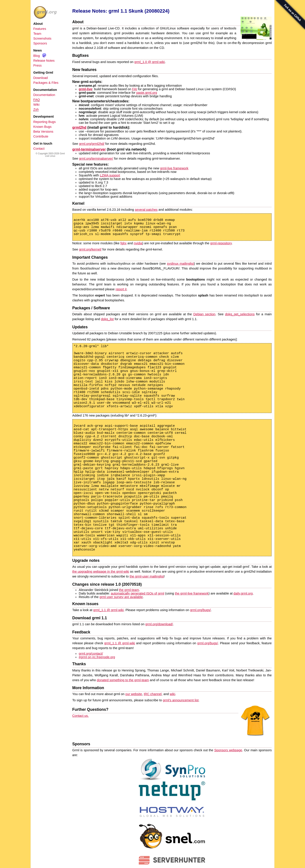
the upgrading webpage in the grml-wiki (101, 572)
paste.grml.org (147, 93)
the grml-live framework (192, 593)
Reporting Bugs (45, 122)
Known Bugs (42, 127)
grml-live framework (174, 168)
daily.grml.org (243, 593)
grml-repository (221, 243)
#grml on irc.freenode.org (97, 657)
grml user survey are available (121, 597)
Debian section (204, 314)
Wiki (37, 105)
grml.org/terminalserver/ (96, 159)
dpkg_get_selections (240, 314)
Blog (37, 56)
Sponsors (40, 43)
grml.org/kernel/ (90, 249)
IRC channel (153, 694)
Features (40, 29)
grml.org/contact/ (91, 654)
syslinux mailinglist (180, 264)
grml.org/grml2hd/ (92, 144)
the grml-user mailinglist (147, 576)
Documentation (44, 95)
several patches (146, 210)
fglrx (124, 243)
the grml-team (129, 590)
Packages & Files (46, 83)
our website (134, 694)
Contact (39, 149)
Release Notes (44, 61)
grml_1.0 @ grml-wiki (150, 62)
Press (38, 65)
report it (121, 289)
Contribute (41, 136)
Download (41, 78)
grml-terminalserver (89, 149)
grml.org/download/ (159, 624)
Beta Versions (43, 132)
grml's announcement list (181, 700)
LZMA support (110, 175)
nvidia (138, 243)
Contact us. (81, 716)
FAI (135, 89)
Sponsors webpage (228, 750)
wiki (172, 694)
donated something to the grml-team (123, 680)
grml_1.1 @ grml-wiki (108, 610)
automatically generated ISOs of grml (138, 593)
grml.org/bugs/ (201, 610)
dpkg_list (107, 319)
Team (37, 34)
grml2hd (79, 127)
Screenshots (42, 38)
